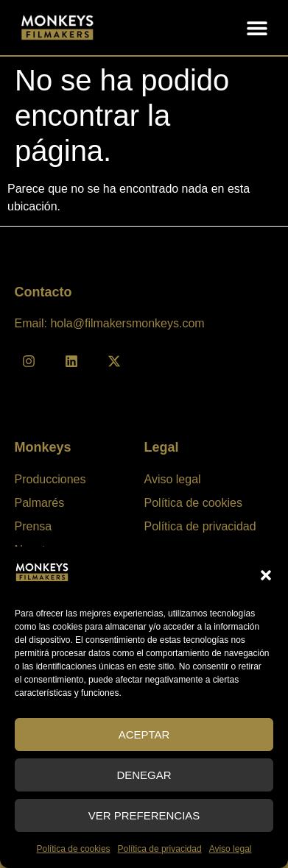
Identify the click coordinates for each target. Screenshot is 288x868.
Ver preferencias (144, 815)
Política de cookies (74, 849)
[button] (266, 575)
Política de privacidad (160, 849)
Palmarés (40, 503)
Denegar (144, 775)
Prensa (34, 526)
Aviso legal (231, 849)
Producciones (50, 479)
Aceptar (144, 734)
